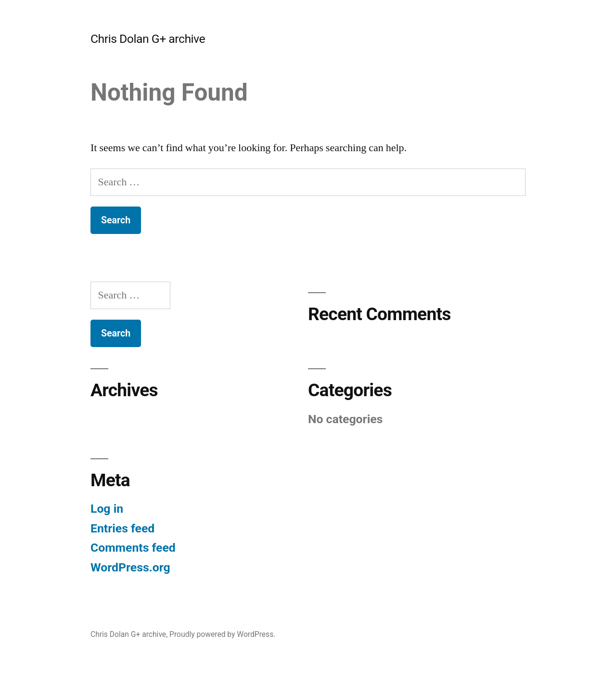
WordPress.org (130, 567)
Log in (107, 509)
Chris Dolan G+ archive (148, 39)
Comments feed (133, 548)
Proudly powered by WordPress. (222, 634)
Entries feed (122, 528)
